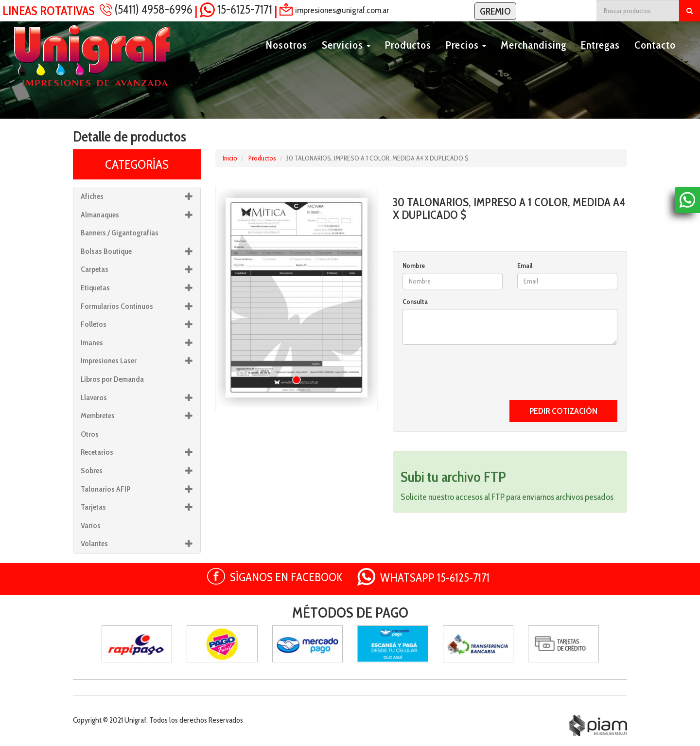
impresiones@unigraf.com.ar (342, 10)
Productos (408, 57)
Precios (466, 57)
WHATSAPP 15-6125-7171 (435, 577)
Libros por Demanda (112, 379)
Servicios (346, 57)
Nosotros (287, 57)
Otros (90, 434)
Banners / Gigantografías (120, 233)
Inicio (230, 158)
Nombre (414, 266)
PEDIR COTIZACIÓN (563, 411)
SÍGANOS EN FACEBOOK (286, 577)
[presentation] (476, 371)
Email (525, 266)
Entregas (600, 57)
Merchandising (534, 57)
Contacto (655, 57)
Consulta (415, 302)
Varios (91, 525)
